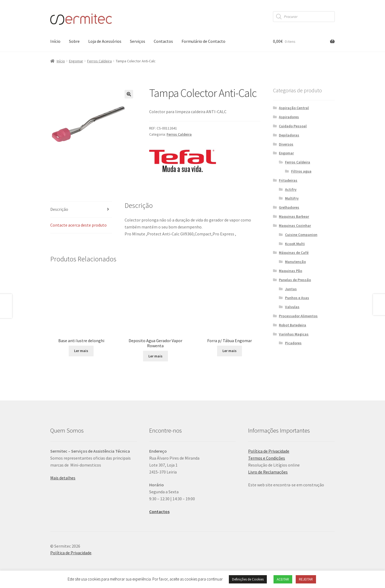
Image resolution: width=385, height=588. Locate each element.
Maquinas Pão (290, 271)
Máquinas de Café (294, 253)
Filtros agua (301, 171)
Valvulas (292, 307)
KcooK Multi (295, 244)
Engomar (76, 61)
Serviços (138, 41)
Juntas (291, 289)
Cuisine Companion (301, 235)
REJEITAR (306, 579)
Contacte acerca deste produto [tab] (78, 225)
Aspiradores (289, 117)
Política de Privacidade (269, 456)
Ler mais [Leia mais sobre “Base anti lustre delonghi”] (81, 361)
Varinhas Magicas (294, 334)
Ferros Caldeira (99, 61)
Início (55, 41)
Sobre (74, 41)
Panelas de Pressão (295, 280)
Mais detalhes (63, 482)
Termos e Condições (267, 463)
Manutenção (295, 262)
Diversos (286, 144)
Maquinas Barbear (294, 216)
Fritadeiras (288, 180)
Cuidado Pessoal (293, 126)
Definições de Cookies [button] (248, 579)
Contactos (163, 41)
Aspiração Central (294, 108)
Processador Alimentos (298, 316)
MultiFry (292, 198)
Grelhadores (289, 207)
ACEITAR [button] (283, 579)
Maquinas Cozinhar (295, 226)
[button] (129, 94)
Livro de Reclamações (268, 476)
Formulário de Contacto (203, 41)
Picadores (293, 343)
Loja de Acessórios (105, 41)
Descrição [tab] (59, 209)
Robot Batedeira (292, 325)
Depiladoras (289, 135)
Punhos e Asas (297, 298)
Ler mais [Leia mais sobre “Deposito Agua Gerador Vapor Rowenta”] (155, 349)
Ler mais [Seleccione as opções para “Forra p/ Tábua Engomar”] (230, 335)
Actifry (291, 189)
